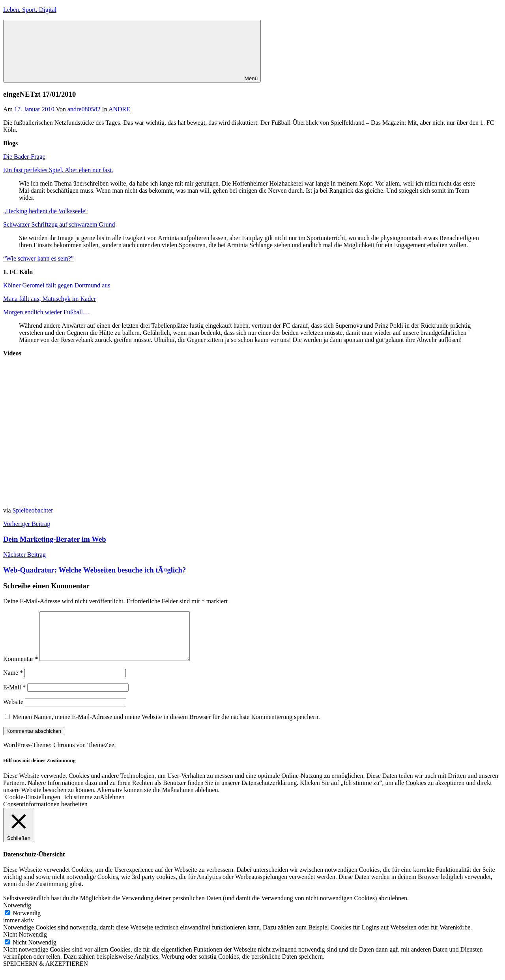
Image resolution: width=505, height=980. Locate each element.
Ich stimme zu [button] (82, 806)
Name (13, 682)
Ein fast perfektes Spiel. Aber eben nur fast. (58, 170)
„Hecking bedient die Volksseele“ (46, 211)
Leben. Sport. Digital (30, 10)
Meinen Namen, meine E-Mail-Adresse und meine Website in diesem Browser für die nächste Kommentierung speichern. (166, 726)
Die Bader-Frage (24, 157)
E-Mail (14, 697)
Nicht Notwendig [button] (25, 944)
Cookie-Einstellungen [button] (33, 806)
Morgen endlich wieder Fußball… (46, 312)
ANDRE (119, 109)
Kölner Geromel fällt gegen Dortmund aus (57, 285)
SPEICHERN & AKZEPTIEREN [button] (46, 973)
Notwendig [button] (17, 915)
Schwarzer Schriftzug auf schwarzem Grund (59, 224)
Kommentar (21, 668)
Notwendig (27, 923)
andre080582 (84, 109)
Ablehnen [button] (112, 806)
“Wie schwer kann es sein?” (38, 258)
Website (13, 711)
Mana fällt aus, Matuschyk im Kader (50, 299)
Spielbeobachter (33, 510)
